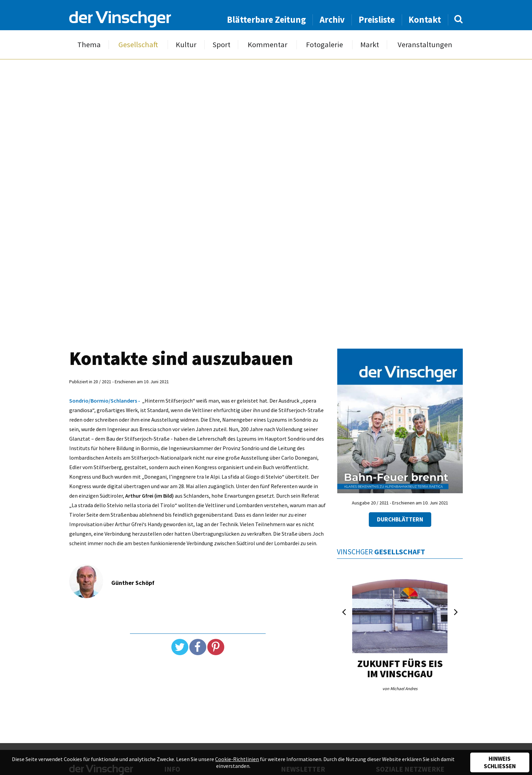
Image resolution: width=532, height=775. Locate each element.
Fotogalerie (325, 45)
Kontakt (425, 20)
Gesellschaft (138, 45)
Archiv (332, 20)
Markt (370, 45)
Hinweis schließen (500, 762)
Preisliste (377, 20)
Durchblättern (400, 519)
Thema (89, 45)
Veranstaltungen (425, 45)
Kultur (186, 45)
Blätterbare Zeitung (267, 20)
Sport (221, 45)
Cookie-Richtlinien (237, 759)
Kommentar (268, 45)
